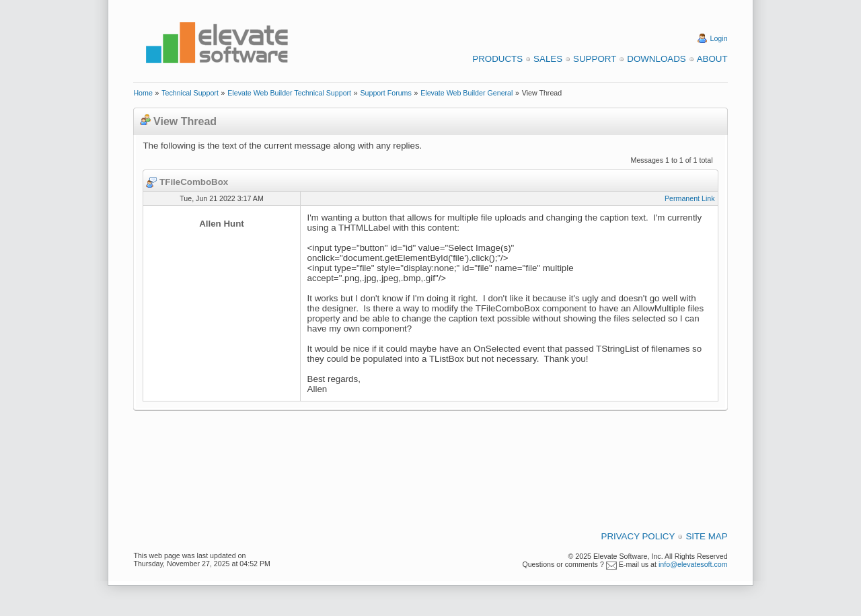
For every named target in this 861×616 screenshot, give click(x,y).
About (712, 59)
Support (595, 59)
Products (497, 59)
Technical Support (190, 93)
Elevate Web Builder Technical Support (289, 93)
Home (143, 93)
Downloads (656, 59)
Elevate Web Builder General (466, 93)
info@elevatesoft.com (693, 564)
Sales (548, 59)
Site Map (706, 536)
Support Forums (385, 93)
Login (719, 38)
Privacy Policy (638, 536)
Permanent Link (690, 198)
